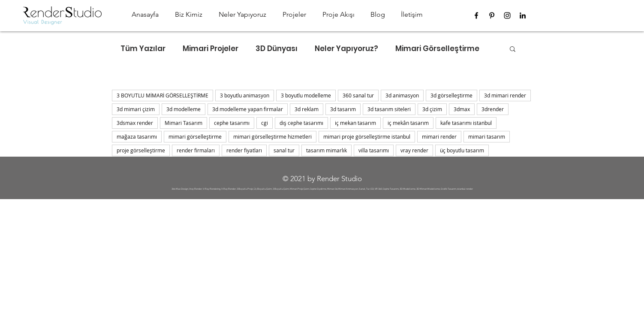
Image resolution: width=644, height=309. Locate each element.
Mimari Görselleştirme (437, 49)
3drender (493, 109)
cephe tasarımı (232, 123)
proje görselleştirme (141, 150)
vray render (414, 150)
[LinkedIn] (523, 15)
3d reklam (307, 109)
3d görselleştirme (451, 95)
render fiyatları (244, 150)
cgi (265, 123)
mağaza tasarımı (137, 136)
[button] (513, 50)
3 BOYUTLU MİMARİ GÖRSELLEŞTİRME (163, 95)
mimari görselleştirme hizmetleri (272, 136)
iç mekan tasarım (355, 123)
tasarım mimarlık (327, 150)
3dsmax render (135, 123)
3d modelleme (184, 109)
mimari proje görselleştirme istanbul (367, 136)
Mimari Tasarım (184, 123)
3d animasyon (402, 95)
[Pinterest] (492, 15)
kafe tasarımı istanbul (466, 123)
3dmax (462, 109)
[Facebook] (476, 15)
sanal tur (284, 150)
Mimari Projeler (211, 49)
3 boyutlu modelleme (306, 95)
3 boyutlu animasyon (245, 95)
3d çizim (432, 109)
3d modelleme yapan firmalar (248, 109)
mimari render (439, 136)
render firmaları (196, 150)
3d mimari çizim (136, 109)
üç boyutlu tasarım (462, 150)
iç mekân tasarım (408, 123)
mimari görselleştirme (195, 136)
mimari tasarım (487, 136)
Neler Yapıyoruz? (346, 49)
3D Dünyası (277, 49)
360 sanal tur (358, 95)
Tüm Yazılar (143, 49)
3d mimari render (505, 95)
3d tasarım (343, 109)
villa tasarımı (374, 150)
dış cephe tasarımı (301, 123)
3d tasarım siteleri (389, 109)
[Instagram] (507, 15)
